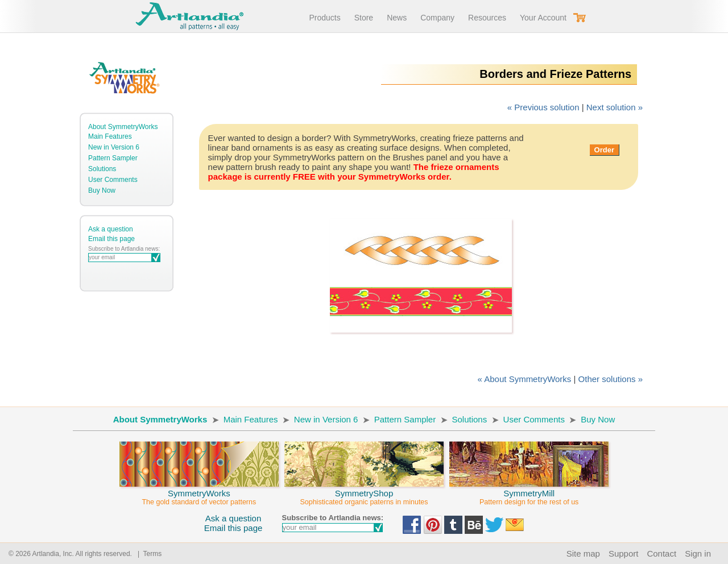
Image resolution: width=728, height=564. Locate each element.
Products (324, 18)
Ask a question (111, 229)
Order (604, 150)
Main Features (110, 136)
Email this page (111, 239)
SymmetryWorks (199, 492)
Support (624, 553)
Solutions (102, 169)
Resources (487, 18)
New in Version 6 (114, 147)
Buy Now (102, 190)
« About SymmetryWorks (525, 379)
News (397, 18)
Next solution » (615, 107)
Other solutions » (611, 379)
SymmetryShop (364, 492)
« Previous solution (543, 107)
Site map (583, 553)
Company (437, 18)
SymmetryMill (529, 492)
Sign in (698, 553)
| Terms (148, 554)
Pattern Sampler (113, 158)
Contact (661, 553)
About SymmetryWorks (123, 127)
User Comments (113, 180)
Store (364, 18)
